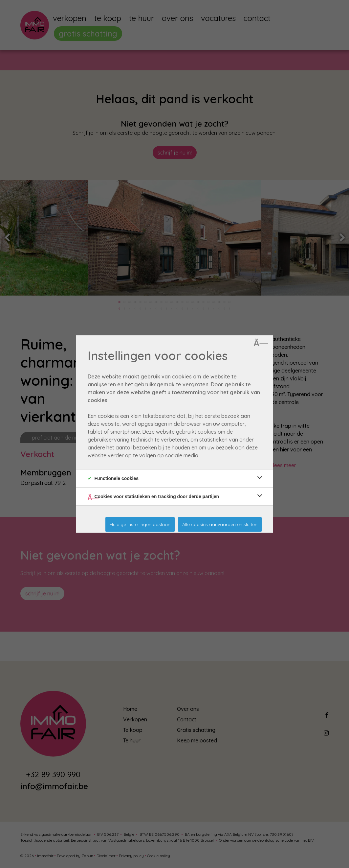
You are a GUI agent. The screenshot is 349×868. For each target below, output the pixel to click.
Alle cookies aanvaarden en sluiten (220, 524)
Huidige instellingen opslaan (140, 524)
